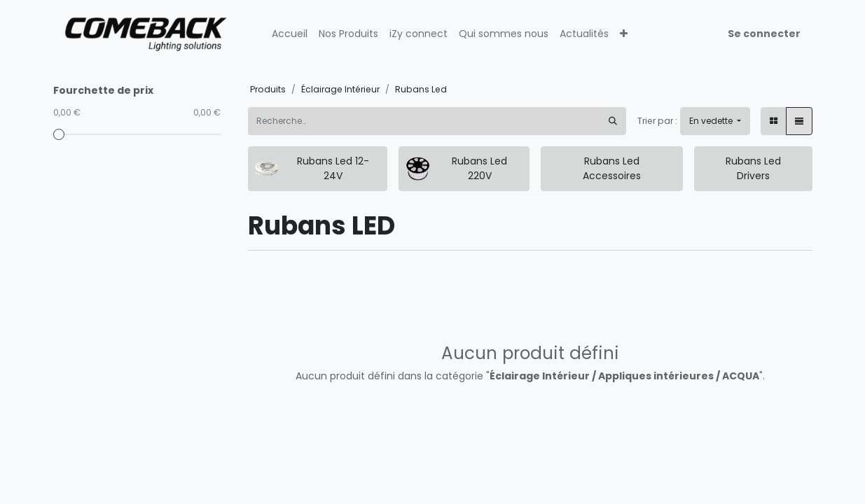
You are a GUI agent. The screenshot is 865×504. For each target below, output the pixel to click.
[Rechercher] (613, 121)
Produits (268, 89)
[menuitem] (290, 34)
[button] (624, 34)
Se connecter (764, 34)
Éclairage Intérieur (340, 89)
